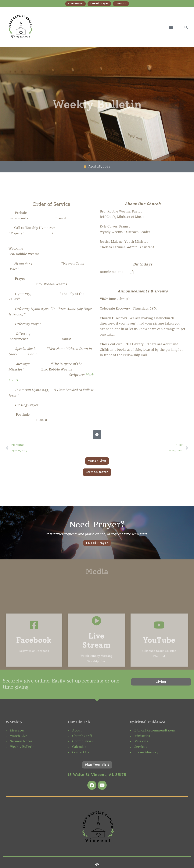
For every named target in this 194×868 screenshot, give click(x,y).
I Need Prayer (97, 543)
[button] (171, 27)
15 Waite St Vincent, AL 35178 (97, 775)
